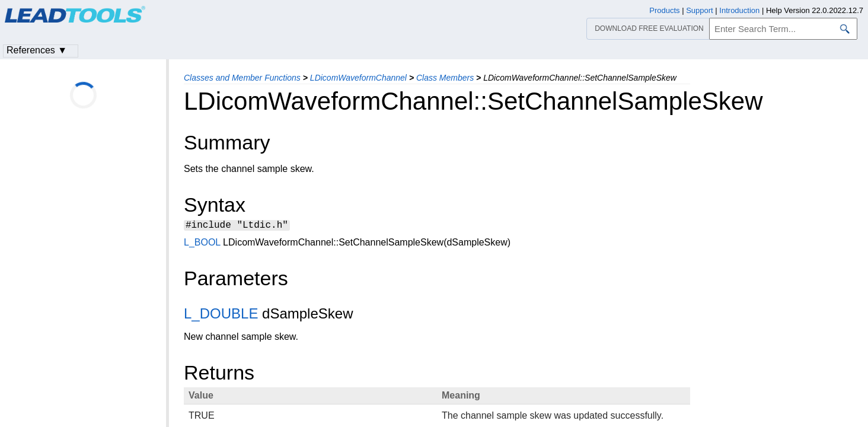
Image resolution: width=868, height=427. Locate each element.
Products (664, 10)
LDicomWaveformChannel (358, 78)
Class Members (445, 78)
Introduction (739, 10)
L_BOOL (202, 244)
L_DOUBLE (221, 315)
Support (700, 10)
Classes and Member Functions (242, 78)
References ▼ (37, 50)
